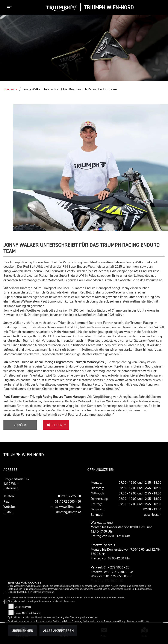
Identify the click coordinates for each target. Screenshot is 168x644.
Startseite (10, 89)
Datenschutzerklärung (43, 592)
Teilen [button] (55, 425)
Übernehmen (22, 631)
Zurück (20, 425)
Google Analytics (23, 607)
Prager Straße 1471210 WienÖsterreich (16, 483)
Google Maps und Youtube (27, 613)
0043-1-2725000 (70, 496)
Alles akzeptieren (58, 631)
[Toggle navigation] (10, 8)
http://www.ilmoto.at (66, 507)
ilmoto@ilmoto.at (69, 512)
